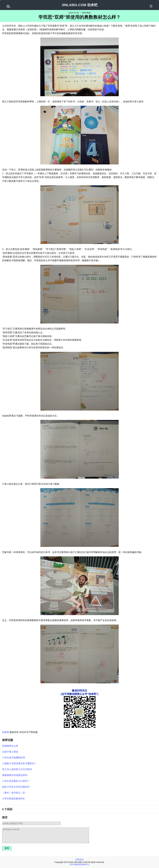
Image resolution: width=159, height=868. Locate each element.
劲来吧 (6, 732)
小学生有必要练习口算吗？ (16, 781)
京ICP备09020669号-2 (79, 864)
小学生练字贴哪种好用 (14, 758)
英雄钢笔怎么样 (10, 746)
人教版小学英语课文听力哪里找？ (19, 763)
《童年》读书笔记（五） (15, 793)
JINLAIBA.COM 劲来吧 (79, 5)
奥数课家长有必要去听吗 (15, 775)
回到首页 (79, 860)
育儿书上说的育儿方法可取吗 (17, 769)
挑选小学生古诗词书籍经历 (16, 787)
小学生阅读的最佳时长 (14, 799)
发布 (7, 848)
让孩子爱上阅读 (10, 752)
